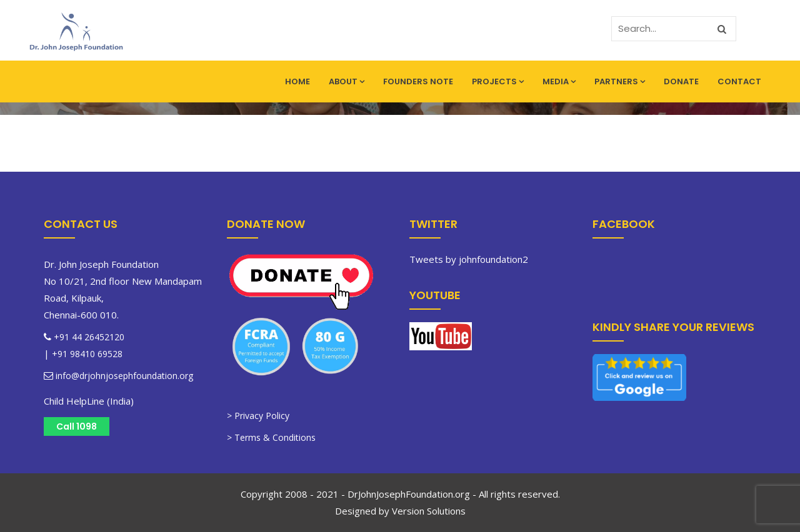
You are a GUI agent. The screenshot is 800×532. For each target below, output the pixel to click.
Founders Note (418, 81)
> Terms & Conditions (271, 437)
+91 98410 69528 (87, 354)
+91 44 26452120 (89, 337)
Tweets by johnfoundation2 (469, 259)
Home (297, 81)
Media (559, 81)
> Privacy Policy (258, 416)
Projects (498, 81)
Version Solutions (429, 511)
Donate (681, 81)
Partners (620, 81)
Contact (739, 81)
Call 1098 (77, 426)
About (347, 81)
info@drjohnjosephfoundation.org (123, 376)
